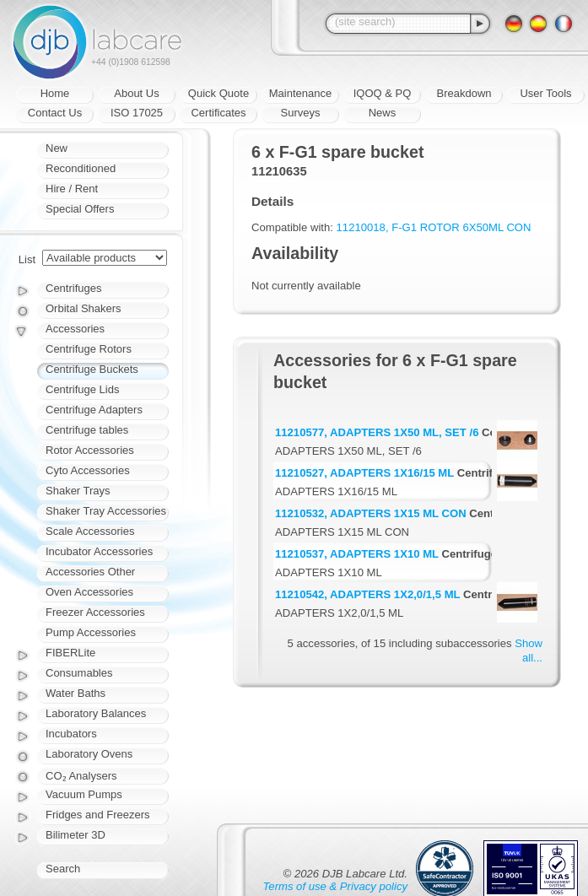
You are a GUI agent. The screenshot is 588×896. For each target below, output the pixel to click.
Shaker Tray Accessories (106, 511)
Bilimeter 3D (76, 835)
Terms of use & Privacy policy (335, 886)
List (27, 259)
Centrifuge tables (87, 430)
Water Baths (76, 693)
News (383, 113)
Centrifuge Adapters (94, 410)
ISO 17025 (137, 113)
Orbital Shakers (84, 308)
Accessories (75, 329)
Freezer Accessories (95, 612)
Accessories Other (90, 572)
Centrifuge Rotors (89, 349)
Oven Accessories (89, 592)
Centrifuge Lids (82, 389)
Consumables (79, 673)
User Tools (545, 93)
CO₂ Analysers (81, 776)
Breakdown (464, 93)
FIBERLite (70, 653)
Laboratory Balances (96, 713)
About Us (136, 93)
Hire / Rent (72, 189)
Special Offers (80, 209)
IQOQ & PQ (383, 93)
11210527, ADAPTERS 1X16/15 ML (364, 473)
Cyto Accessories (88, 470)
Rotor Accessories (90, 450)
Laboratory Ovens (89, 754)
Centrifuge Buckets (92, 369)
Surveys (301, 113)
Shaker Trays (78, 491)
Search (63, 869)
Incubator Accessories (99, 551)
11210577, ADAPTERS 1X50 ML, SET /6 (377, 432)
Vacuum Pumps (84, 794)
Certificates (218, 113)
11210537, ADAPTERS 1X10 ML (357, 554)
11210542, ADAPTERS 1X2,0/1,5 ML (367, 594)
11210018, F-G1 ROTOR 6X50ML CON (434, 227)
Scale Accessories (90, 531)
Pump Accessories (91, 632)
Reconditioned (81, 168)
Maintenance (300, 93)
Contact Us (55, 113)
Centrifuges (73, 288)
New (57, 148)
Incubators (71, 734)
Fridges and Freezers (98, 815)
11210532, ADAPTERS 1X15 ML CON (371, 513)
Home (55, 93)
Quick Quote (218, 93)
